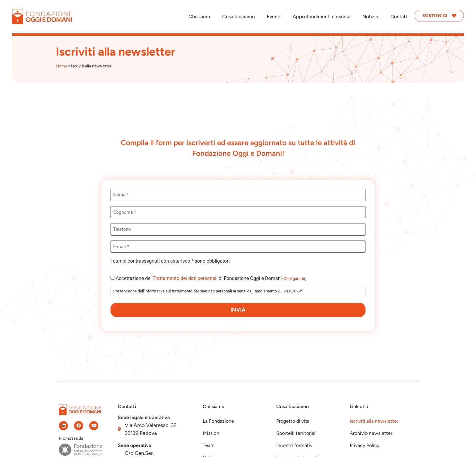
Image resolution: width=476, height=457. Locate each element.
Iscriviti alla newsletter (374, 421)
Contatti (399, 17)
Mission (211, 433)
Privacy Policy (365, 445)
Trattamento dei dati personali (185, 278)
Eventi (274, 17)
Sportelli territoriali (296, 433)
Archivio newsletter (371, 433)
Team (209, 445)
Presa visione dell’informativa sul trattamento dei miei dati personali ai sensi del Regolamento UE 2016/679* (208, 291)
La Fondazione (218, 421)
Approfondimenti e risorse (321, 17)
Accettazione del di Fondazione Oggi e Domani (211, 278)
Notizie (370, 17)
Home (61, 66)
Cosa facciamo (238, 17)
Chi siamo (199, 17)
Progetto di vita (293, 421)
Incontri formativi (295, 445)
